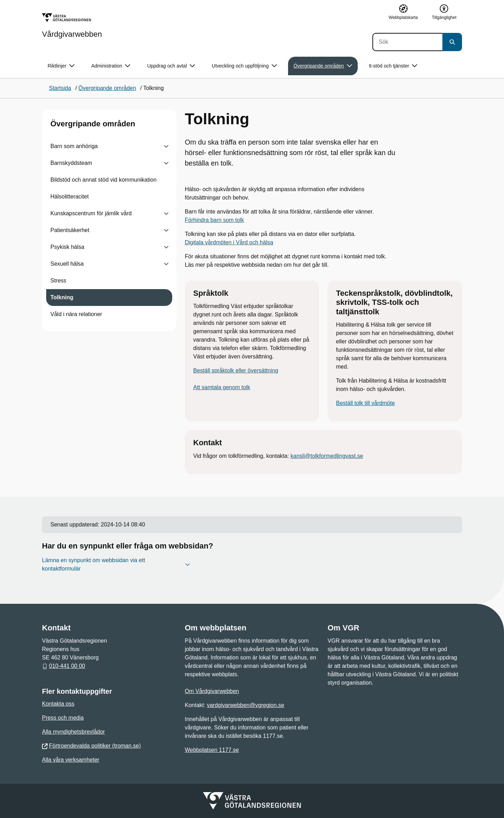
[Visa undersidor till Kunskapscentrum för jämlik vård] (166, 214)
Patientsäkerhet (70, 230)
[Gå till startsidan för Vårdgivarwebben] (72, 26)
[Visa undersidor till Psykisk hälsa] (166, 247)
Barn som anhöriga (74, 146)
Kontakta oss (58, 704)
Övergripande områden (93, 124)
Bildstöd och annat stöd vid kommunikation (103, 180)
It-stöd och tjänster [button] (393, 66)
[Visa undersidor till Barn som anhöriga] (166, 146)
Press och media (63, 718)
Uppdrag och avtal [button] (171, 66)
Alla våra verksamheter (71, 760)
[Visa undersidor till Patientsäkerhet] (166, 230)
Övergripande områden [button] (323, 66)
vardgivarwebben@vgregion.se (246, 705)
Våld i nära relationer (76, 314)
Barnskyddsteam (71, 163)
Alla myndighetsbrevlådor (73, 732)
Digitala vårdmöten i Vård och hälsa (229, 242)
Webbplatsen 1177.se (212, 750)
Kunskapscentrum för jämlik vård (91, 213)
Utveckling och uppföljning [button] (244, 66)
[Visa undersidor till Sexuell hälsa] (166, 264)
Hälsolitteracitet (69, 197)
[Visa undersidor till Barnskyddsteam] (166, 163)
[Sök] (407, 42)
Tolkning (62, 297)
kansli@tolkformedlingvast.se (327, 456)
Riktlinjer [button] (61, 66)
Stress (58, 281)
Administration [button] (111, 66)
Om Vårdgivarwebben (212, 691)
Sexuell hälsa (67, 264)
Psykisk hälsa (67, 247)
